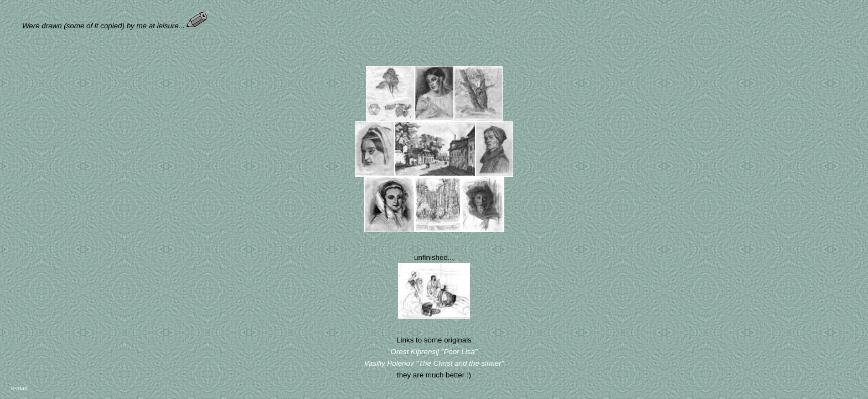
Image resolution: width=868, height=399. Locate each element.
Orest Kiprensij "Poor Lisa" (434, 352)
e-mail (19, 388)
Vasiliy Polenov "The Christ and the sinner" (434, 363)
